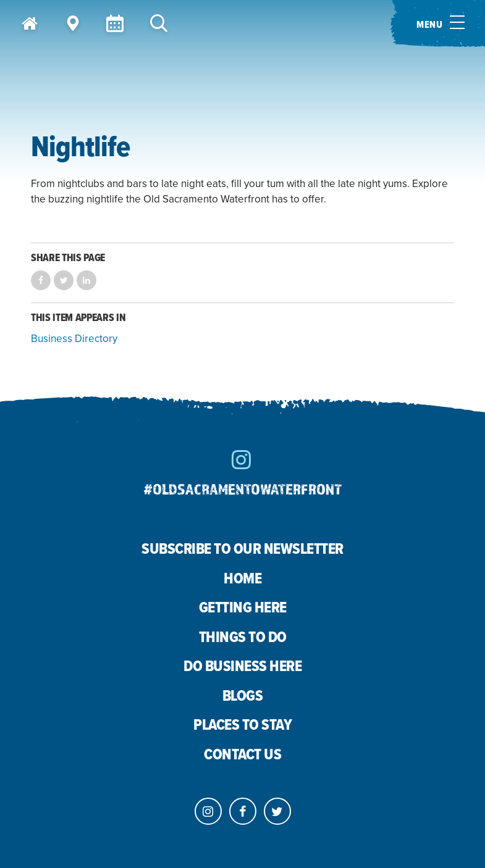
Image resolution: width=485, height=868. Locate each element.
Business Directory (74, 339)
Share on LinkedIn (86, 280)
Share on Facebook (41, 280)
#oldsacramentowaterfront (243, 489)
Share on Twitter (64, 280)
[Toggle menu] (437, 23)
